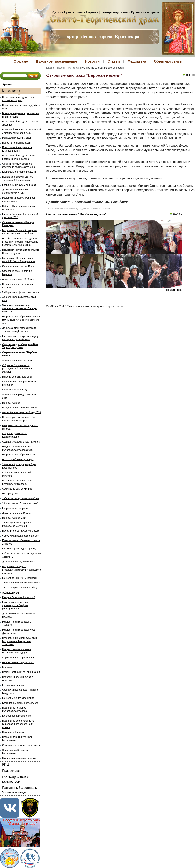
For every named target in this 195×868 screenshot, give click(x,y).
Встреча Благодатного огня (17, 377)
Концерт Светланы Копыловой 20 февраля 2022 (20, 216)
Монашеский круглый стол (16, 138)
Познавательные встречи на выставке (17, 286)
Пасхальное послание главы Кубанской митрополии (18, 482)
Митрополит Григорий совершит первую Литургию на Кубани (20, 232)
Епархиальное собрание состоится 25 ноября (21, 542)
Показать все (173, 290)
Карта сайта (114, 306)
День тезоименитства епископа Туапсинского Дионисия (19, 330)
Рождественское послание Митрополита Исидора (17, 651)
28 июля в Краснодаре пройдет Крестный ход (19, 466)
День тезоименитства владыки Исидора (19, 615)
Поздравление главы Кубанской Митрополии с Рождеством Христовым (19, 641)
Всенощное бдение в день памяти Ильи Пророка (21, 115)
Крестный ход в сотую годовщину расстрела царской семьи (20, 338)
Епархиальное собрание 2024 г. (19, 172)
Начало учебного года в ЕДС (18, 460)
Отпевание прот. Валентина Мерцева (17, 273)
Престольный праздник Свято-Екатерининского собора (19, 157)
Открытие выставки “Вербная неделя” (20, 354)
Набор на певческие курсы (17, 143)
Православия (12, 771)
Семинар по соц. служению (17, 489)
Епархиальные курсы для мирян (20, 185)
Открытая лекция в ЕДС (15, 390)
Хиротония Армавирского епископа (21, 583)
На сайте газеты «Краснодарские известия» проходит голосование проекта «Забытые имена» (20, 242)
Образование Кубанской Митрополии (15, 752)
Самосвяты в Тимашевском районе (21, 745)
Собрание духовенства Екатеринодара (15, 435)
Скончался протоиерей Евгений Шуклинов (19, 383)
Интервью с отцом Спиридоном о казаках (20, 427)
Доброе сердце (10, 592)
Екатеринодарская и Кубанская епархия (130, 12)
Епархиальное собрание (16, 508)
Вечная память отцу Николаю (18, 662)
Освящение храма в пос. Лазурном (21, 442)
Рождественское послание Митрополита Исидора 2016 (17, 448)
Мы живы (7, 667)
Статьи (114, 61)
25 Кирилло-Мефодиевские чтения (21, 292)
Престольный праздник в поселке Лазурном (20, 123)
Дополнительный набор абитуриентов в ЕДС (15, 191)
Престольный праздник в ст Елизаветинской (17, 149)
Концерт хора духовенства (17, 716)
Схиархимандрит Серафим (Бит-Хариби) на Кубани (20, 346)
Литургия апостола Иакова (17, 513)
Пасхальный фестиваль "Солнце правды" (19, 790)
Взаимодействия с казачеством (15, 779)
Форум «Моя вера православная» (20, 536)
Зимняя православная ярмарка (19, 758)
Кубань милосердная (14, 685)
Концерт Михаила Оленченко (18, 698)
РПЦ (5, 764)
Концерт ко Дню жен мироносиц (19, 578)
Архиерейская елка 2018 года (18, 361)
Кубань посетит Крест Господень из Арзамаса (21, 555)
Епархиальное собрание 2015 (18, 455)
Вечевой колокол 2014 (14, 518)
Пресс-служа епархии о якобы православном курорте (19, 419)
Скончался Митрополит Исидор (19, 266)
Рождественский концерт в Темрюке (17, 623)
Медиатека (137, 61)
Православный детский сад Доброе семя (21, 107)
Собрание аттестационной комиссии (17, 474)
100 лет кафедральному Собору (20, 588)
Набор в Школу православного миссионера (19, 208)
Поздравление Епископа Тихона (20, 408)
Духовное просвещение (56, 61)
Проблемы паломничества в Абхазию (18, 679)
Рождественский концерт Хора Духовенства (19, 631)
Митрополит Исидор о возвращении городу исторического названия (21, 570)
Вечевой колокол (11, 403)
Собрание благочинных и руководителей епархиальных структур (18, 369)
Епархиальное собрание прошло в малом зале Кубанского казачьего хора (21, 320)
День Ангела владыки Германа (19, 562)
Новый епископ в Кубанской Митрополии (17, 739)
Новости (92, 61)
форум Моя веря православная (19, 658)
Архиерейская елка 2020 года (18, 279)
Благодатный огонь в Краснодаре (20, 703)
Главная (51, 68)
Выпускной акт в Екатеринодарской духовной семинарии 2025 (21, 131)
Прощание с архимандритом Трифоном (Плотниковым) (18, 178)
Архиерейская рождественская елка (19, 299)
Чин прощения (10, 494)
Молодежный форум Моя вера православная (19, 200)
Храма (7, 84)
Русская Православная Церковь (75, 12)
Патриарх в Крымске (13, 732)
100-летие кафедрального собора (21, 498)
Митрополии (11, 91)
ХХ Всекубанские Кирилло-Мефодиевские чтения (17, 524)
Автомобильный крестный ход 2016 (21, 412)
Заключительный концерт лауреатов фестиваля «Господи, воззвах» (20, 309)
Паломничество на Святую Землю (21, 531)
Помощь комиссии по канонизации (21, 672)
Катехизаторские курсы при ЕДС (20, 549)
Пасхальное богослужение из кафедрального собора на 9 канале (18, 724)
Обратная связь (168, 61)
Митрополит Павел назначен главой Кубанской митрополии (19, 260)
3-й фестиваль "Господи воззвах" (20, 503)
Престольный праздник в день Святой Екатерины (19, 99)
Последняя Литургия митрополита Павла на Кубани (21, 252)
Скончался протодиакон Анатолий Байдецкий (21, 692)
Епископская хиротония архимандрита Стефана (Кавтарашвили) (15, 606)
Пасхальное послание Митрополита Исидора (14, 710)
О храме (21, 61)
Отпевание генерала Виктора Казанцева (18, 224)
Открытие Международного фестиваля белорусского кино (18, 166)
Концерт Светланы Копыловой (19, 597)
